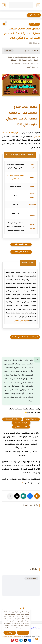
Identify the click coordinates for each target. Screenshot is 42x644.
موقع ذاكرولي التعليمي (21, 321)
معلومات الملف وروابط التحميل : (24, 64)
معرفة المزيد (10, 633)
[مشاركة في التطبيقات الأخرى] (10, 496)
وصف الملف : (31, 67)
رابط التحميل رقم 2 (21, 252)
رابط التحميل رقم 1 (21, 244)
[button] (30, 496)
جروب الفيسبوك (21, 423)
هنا (23, 483)
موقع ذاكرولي (31, 419)
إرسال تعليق (31, 578)
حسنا (23, 633)
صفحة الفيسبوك (12, 419)
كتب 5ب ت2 (34, 24)
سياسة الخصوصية (34, 628)
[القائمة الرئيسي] (38, 5)
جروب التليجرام (21, 427)
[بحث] (4, 5)
